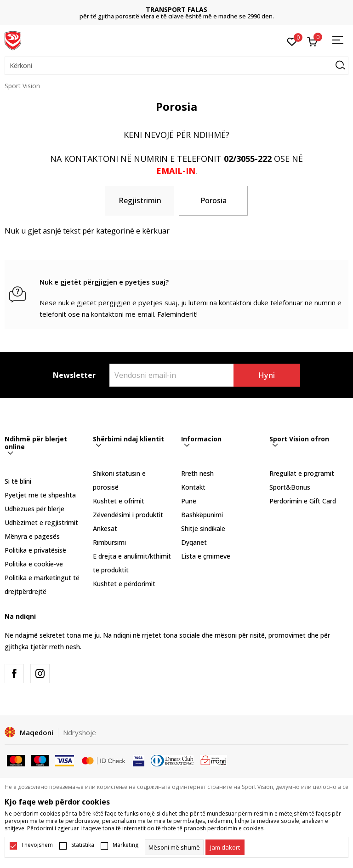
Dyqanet (194, 542)
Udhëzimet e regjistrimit (41, 523)
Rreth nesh (197, 473)
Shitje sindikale (203, 528)
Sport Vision (22, 86)
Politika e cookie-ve (34, 564)
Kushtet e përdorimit (124, 584)
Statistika (83, 845)
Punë (189, 501)
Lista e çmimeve (206, 556)
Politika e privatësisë (35, 550)
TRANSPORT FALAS (176, 9)
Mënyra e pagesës (32, 536)
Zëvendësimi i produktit (128, 515)
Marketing (125, 845)
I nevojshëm (37, 845)
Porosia (214, 200)
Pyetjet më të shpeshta (40, 495)
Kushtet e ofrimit (119, 501)
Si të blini (18, 481)
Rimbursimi (109, 542)
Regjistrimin (140, 200)
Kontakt (193, 487)
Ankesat (105, 528)
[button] (176, 66)
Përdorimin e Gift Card (303, 501)
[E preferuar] (292, 41)
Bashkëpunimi (202, 515)
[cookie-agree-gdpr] (225, 847)
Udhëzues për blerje (34, 509)
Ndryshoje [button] (80, 732)
